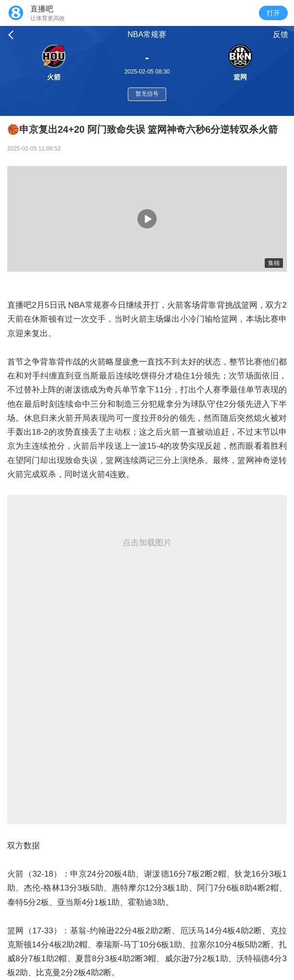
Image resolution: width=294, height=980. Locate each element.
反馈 (281, 34)
